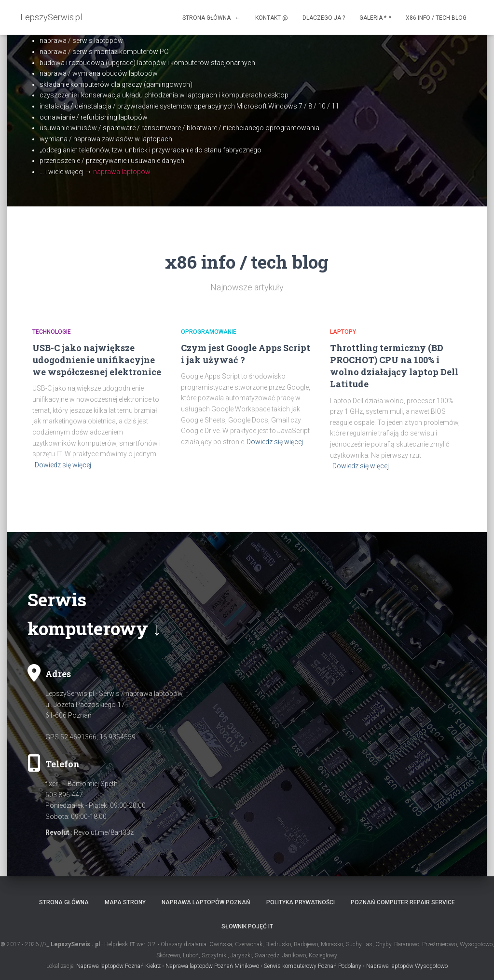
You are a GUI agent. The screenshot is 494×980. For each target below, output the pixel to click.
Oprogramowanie (209, 332)
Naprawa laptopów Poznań (206, 902)
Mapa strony (125, 902)
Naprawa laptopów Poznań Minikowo (212, 966)
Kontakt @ (272, 18)
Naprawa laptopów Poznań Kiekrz (118, 966)
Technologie (52, 332)
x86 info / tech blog (436, 18)
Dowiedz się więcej (63, 465)
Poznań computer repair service (403, 902)
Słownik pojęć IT (247, 926)
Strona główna (64, 902)
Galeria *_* (375, 18)
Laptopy (343, 332)
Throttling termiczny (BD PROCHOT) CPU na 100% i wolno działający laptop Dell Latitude (394, 366)
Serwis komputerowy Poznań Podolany (313, 966)
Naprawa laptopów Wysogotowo (407, 966)
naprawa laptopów (122, 172)
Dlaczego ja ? (324, 18)
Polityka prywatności (301, 902)
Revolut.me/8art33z (104, 832)
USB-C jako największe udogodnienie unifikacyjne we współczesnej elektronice (97, 360)
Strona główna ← (212, 18)
